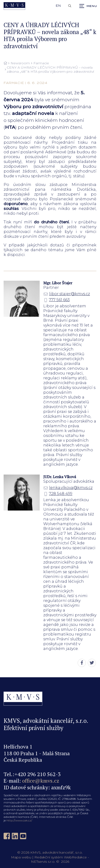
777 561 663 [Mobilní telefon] (56, 300)
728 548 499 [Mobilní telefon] (58, 494)
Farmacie (41, 63)
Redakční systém (49, 857)
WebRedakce (75, 857)
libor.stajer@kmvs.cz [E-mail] (67, 294)
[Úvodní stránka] (14, 6)
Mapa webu (21, 857)
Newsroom (20, 63)
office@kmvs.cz (41, 781)
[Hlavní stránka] (5, 63)
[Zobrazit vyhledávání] (70, 6)
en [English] (58, 6)
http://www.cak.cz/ (19, 820)
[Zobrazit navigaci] (88, 6)
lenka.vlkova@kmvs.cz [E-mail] (68, 488)
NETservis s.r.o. (43, 862)
